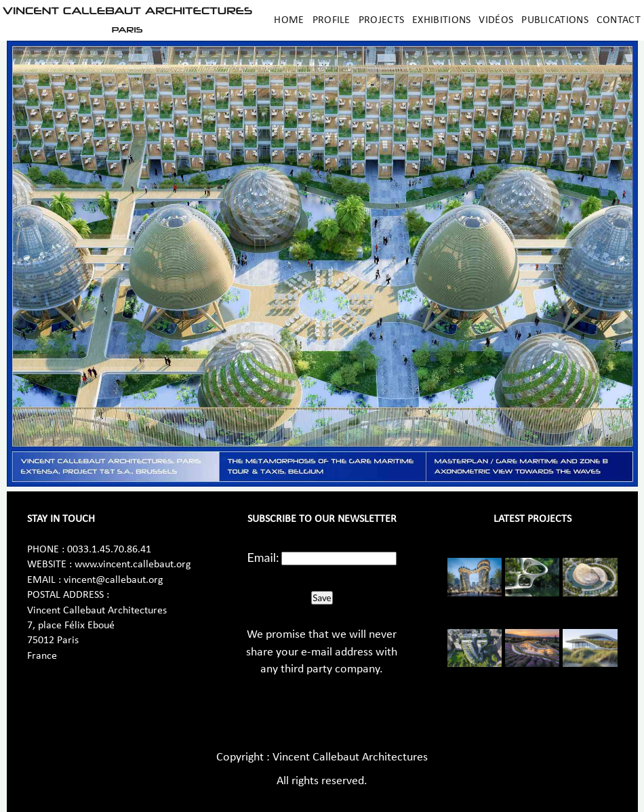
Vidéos (496, 20)
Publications (555, 20)
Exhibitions (441, 20)
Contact (619, 20)
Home (289, 20)
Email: (263, 557)
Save (322, 598)
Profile (331, 20)
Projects (381, 20)
